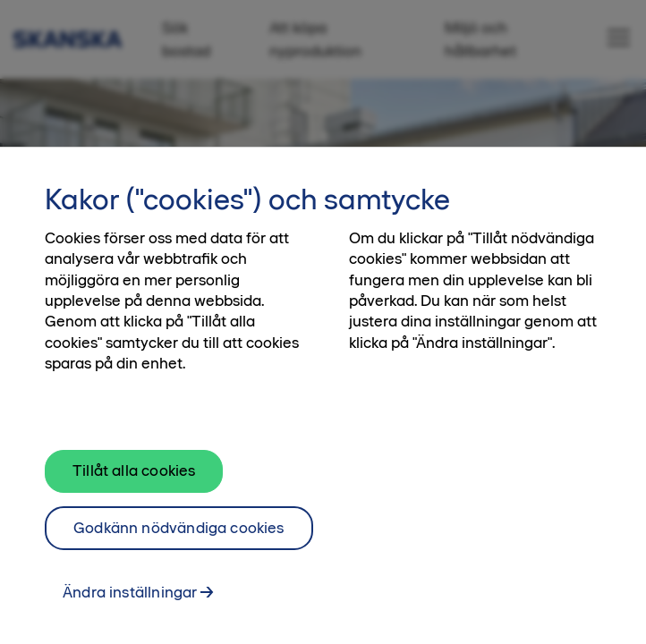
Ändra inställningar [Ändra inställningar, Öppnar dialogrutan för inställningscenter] (130, 599)
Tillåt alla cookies (134, 477)
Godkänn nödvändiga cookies (179, 534)
